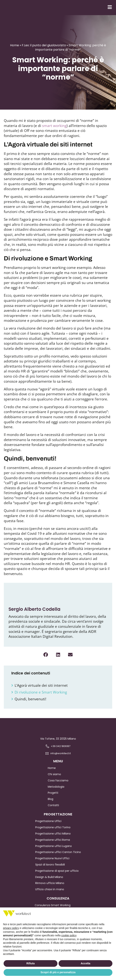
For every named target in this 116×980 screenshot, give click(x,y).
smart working (54, 130)
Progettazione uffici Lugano (54, 850)
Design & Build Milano (49, 881)
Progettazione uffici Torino (53, 832)
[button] (46, 659)
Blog (51, 803)
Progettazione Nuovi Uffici (52, 863)
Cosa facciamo (58, 785)
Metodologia (56, 791)
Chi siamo (54, 779)
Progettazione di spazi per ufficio (57, 875)
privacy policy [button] (11, 928)
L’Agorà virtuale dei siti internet (42, 690)
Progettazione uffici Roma (53, 844)
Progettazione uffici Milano (53, 838)
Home (14, 50)
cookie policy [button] (69, 935)
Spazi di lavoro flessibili (50, 869)
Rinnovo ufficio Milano (50, 887)
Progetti (53, 797)
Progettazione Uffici (48, 825)
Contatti (53, 810)
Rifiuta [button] (31, 963)
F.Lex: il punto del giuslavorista (44, 50)
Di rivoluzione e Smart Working (41, 697)
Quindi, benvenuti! (30, 703)
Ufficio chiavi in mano (50, 894)
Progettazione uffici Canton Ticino (58, 856)
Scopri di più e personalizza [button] (58, 972)
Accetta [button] (86, 963)
